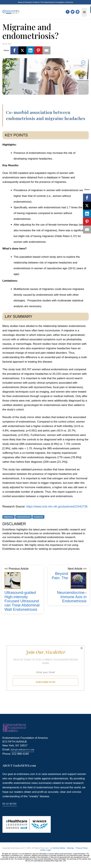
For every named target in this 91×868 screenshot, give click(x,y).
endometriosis (23, 517)
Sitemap (70, 848)
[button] (46, 652)
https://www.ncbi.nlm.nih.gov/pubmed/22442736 (57, 507)
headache (38, 517)
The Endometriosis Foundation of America (57, 2)
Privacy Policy (82, 848)
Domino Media (59, 848)
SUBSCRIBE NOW (46, 682)
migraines (8, 517)
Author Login (45, 850)
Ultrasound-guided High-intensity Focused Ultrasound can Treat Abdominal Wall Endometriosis (22, 601)
